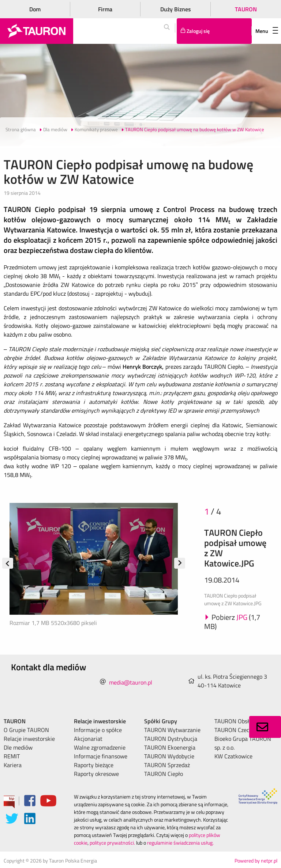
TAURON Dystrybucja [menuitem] (171, 739)
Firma (105, 9)
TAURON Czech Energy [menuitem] (243, 730)
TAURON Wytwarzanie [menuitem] (172, 730)
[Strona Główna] (37, 31)
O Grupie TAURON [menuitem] (26, 730)
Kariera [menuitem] (13, 765)
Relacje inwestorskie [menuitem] (29, 739)
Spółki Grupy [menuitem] (161, 721)
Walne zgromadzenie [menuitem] (100, 747)
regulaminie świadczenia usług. (180, 843)
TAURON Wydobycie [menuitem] (169, 756)
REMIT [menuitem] (12, 756)
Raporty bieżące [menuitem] (94, 765)
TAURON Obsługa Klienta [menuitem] (246, 721)
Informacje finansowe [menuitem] (101, 756)
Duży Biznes (176, 9)
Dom (35, 9)
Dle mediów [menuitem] (18, 747)
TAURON (246, 9)
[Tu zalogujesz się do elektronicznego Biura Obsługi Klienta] (214, 31)
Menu (267, 31)
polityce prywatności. (112, 843)
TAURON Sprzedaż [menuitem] (167, 765)
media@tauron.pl (131, 682)
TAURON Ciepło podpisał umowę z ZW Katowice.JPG (235, 548)
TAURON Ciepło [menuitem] (164, 774)
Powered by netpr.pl (256, 861)
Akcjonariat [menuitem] (88, 739)
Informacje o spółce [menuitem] (98, 730)
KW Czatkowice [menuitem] (233, 756)
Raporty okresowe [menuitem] (96, 774)
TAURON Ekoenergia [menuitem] (170, 747)
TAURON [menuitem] (15, 721)
